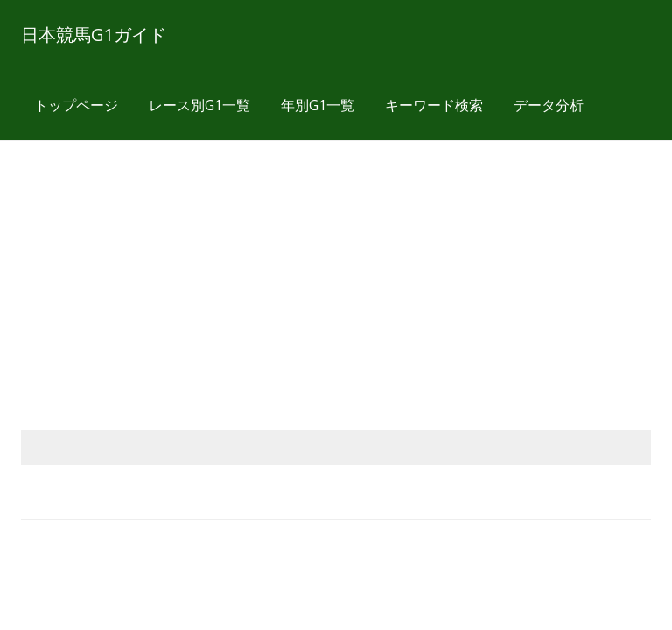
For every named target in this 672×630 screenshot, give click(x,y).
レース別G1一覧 (199, 105)
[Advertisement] (336, 264)
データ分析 (549, 105)
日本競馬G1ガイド (94, 35)
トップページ (76, 105)
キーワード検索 (434, 105)
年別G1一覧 (318, 105)
